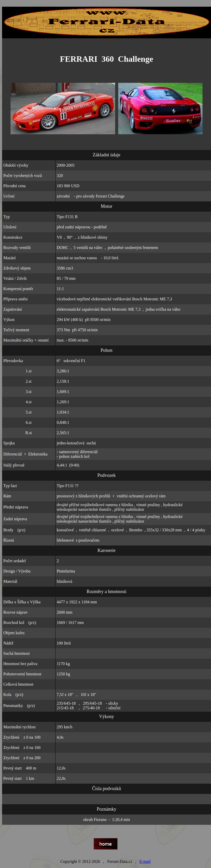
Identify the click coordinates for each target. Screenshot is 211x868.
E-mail (145, 861)
